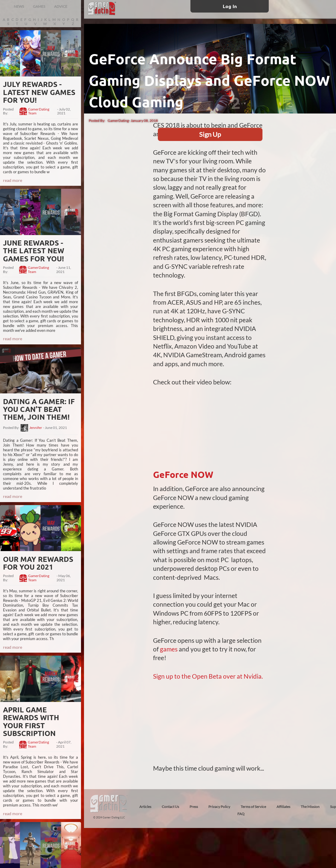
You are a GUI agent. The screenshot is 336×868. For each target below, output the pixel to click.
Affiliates (283, 807)
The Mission (310, 807)
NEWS (19, 6)
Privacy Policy (219, 807)
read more (13, 180)
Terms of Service (253, 807)
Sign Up (210, 134)
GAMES (39, 6)
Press (194, 807)
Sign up (164, 676)
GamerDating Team (39, 111)
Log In (230, 6)
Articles (145, 807)
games (169, 649)
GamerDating (118, 121)
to (177, 676)
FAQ (241, 814)
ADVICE (61, 6)
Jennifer (36, 428)
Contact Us (170, 807)
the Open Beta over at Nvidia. (222, 676)
